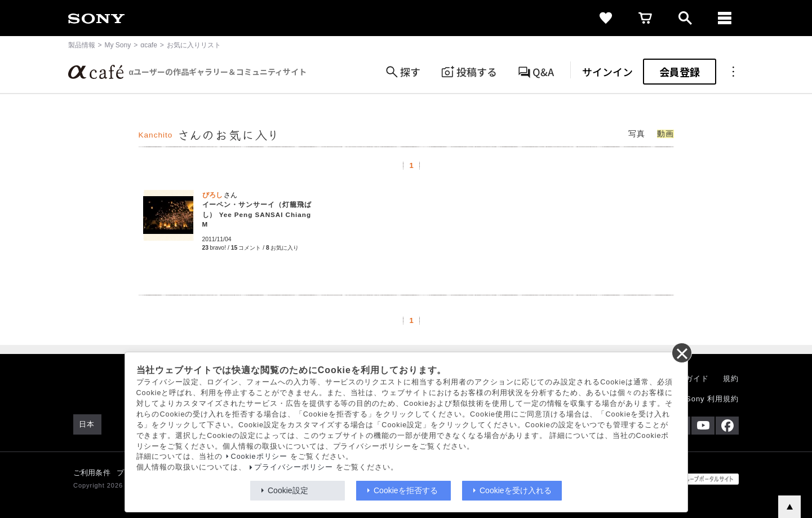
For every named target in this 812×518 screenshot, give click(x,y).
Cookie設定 (288, 490)
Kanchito (156, 135)
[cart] (646, 18)
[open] (685, 18)
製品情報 (82, 45)
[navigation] (725, 18)
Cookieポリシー (259, 457)
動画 (665, 134)
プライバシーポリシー (294, 467)
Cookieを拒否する (406, 490)
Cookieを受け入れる (516, 490)
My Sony (118, 45)
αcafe (149, 45)
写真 (637, 134)
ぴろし (212, 195)
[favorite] (606, 18)
